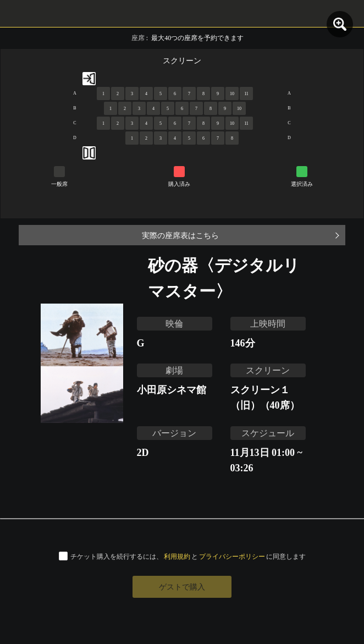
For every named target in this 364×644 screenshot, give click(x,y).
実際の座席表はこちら (180, 235)
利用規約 (177, 556)
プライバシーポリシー (232, 556)
